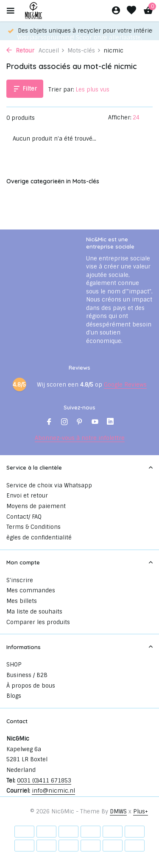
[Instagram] (64, 423)
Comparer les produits (38, 622)
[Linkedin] (110, 423)
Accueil (52, 51)
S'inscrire (20, 580)
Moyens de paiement (36, 506)
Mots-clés (84, 51)
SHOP (14, 665)
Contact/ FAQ (24, 517)
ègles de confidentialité (39, 538)
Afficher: (120, 117)
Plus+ (141, 811)
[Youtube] (95, 423)
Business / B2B (27, 675)
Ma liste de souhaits (34, 612)
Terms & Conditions (33, 527)
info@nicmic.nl (53, 791)
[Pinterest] (80, 423)
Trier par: (61, 90)
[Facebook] (49, 423)
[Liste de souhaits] (131, 11)
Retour (20, 51)
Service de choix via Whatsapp (49, 485)
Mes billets (22, 601)
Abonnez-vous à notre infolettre (80, 438)
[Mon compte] (116, 11)
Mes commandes (31, 590)
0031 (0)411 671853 (44, 781)
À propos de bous (31, 686)
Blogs (14, 696)
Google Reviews (125, 385)
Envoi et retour (27, 496)
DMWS (118, 811)
